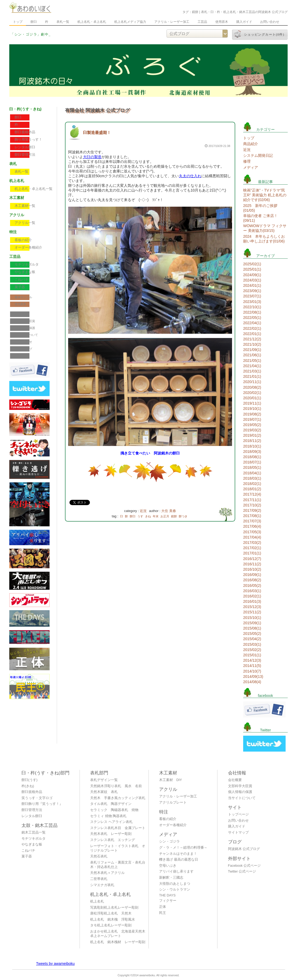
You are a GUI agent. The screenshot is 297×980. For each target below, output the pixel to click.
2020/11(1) (252, 382)
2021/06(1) (252, 355)
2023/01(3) (252, 302)
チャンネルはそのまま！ (178, 854)
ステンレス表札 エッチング (113, 840)
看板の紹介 (23, 240)
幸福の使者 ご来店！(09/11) (260, 218)
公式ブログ (22, 356)
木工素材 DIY (171, 780)
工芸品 (202, 22)
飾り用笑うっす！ (28, 140)
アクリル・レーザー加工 (172, 22)
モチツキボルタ (27, 264)
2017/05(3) (252, 532)
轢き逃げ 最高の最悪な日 (179, 860)
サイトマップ (23, 349)
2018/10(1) (252, 446)
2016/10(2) (252, 569)
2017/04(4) (252, 537)
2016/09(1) (252, 575)
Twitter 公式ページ (242, 871)
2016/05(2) (252, 586)
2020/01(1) (252, 398)
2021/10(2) (252, 344)
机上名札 (97, 901)
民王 (163, 913)
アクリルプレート (173, 803)
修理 (247, 161)
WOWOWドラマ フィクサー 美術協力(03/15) (265, 228)
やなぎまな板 (25, 272)
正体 (163, 907)
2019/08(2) (252, 414)
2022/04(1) (252, 323)
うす (140, 516)
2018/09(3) (252, 452)
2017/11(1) (252, 500)
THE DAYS (167, 895)
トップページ (238, 814)
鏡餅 (174, 516)
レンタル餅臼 (25, 147)
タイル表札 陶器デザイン (111, 804)
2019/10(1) (252, 409)
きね (148, 516)
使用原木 (222, 22)
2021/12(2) (252, 339)
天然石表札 (99, 856)
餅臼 (34, 22)
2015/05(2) (252, 634)
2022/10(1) (252, 307)
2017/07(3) (252, 521)
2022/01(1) (252, 334)
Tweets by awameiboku (55, 964)
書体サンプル (23, 297)
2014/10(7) (252, 671)
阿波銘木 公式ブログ (244, 849)
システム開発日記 (258, 155)
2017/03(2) (252, 543)
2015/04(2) (252, 639)
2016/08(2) (252, 580)
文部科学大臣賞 (25, 321)
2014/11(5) (252, 666)
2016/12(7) (252, 559)
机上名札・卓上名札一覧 (34, 189)
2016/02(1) (252, 596)
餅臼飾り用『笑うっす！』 (42, 804)
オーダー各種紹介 (28, 248)
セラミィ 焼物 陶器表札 (108, 816)
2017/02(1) (252, 548)
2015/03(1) (252, 644)
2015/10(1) (252, 618)
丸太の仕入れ (190, 176)
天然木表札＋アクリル (107, 873)
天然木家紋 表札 (104, 792)
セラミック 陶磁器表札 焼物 (114, 810)
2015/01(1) (252, 655)
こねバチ (21, 280)
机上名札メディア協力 (130, 22)
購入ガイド (244, 22)
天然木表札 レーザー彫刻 (111, 834)
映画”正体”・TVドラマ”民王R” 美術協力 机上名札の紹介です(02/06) (265, 195)
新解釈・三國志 (171, 878)
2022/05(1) (252, 318)
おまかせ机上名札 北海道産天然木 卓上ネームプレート (119, 934)
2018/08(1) (252, 457)
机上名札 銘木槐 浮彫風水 (113, 920)
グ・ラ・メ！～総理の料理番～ (183, 848)
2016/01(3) (252, 601)
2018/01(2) (252, 489)
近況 (143, 511)
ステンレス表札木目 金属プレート (118, 828)
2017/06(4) (252, 526)
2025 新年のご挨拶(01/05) (260, 208)
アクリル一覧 (25, 223)
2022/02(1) (252, 328)
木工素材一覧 (25, 206)
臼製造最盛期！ (97, 133)
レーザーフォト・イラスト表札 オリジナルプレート (118, 848)
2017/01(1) (252, 553)
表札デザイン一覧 (104, 780)
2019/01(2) (252, 435)
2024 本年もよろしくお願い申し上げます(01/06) (264, 239)
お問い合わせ (270, 22)
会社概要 (20, 314)
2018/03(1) (252, 478)
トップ (18, 22)
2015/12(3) (252, 607)
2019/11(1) (252, 403)
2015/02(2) (252, 650)
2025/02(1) (252, 264)
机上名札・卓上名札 (92, 22)
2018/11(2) (252, 441)
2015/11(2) (252, 612)
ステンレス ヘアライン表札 (111, 822)
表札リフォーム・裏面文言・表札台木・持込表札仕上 (118, 865)
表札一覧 (63, 22)
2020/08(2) (252, 387)
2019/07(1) (252, 419)
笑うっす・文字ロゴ (37, 798)
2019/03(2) (252, 430)
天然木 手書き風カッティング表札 (118, 798)
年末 (156, 516)
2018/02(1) (252, 484)
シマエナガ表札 (102, 885)
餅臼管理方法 (25, 155)
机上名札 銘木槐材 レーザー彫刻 (118, 942)
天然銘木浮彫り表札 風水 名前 (116, 786)
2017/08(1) (252, 516)
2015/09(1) (252, 623)
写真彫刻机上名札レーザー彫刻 (114, 908)
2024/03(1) (252, 280)
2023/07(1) (252, 296)
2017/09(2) (252, 510)
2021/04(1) (252, 366)
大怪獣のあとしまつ (175, 884)
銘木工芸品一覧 (34, 832)
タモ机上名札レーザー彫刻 (111, 925)
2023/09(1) (252, 291)
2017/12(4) (252, 494)
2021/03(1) (252, 371)
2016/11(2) (252, 564)
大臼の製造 (92, 157)
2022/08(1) (252, 312)
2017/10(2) (252, 505)
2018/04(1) (252, 473)
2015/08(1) (252, 628)
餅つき (183, 516)
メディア (251, 167)
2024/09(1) (252, 275)
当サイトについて (26, 335)
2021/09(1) (252, 350)
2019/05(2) (252, 425)
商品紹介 (251, 144)
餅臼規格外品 (25, 132)
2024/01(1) (252, 285)
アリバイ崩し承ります (176, 871)
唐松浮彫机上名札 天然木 (111, 913)
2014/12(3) (252, 660)
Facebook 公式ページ (244, 866)
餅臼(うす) (29, 780)
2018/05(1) (252, 467)
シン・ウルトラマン (175, 890)
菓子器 (20, 287)
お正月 (165, 516)
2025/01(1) (252, 269)
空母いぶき (168, 866)
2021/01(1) (252, 376)
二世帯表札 (99, 879)
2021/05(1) (252, 361)
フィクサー (168, 901)
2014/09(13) (253, 677)
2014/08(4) (252, 682)
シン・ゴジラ (169, 842)
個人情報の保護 (25, 328)
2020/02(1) (252, 393)
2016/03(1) (252, 591)
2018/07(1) (252, 462)
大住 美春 (169, 511)
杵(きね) (28, 786)
